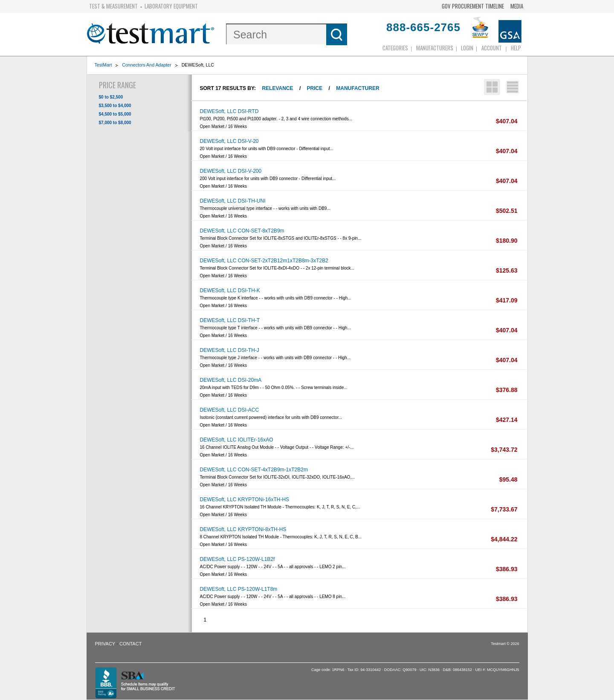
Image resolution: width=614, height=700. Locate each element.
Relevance (277, 88)
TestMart (103, 65)
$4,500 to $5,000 (115, 114)
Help (516, 48)
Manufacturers (435, 48)
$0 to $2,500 (111, 97)
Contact (130, 644)
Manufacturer (358, 88)
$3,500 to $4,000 (115, 106)
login (467, 48)
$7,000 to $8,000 (115, 123)
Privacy (105, 644)
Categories (395, 48)
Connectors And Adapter (147, 65)
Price (315, 88)
